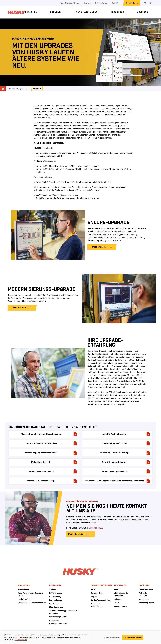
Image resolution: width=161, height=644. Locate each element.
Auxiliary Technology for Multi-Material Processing (65, 612)
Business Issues (120, 606)
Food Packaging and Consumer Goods (31, 594)
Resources (120, 585)
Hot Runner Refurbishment (97, 605)
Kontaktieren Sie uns (78, 534)
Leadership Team (146, 589)
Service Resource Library (101, 600)
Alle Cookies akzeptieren (133, 637)
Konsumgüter (24, 589)
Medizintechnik (24, 599)
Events (116, 603)
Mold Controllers (56, 607)
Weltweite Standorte (143, 594)
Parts (93, 589)
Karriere (87, 3)
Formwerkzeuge (56, 600)
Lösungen (55, 585)
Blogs (116, 589)
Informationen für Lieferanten (121, 594)
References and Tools (58, 624)
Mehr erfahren (99, 247)
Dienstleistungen (16, 89)
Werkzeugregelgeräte (58, 617)
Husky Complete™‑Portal (69, 3)
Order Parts (130, 3)
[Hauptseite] (3, 88)
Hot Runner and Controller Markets (32, 603)
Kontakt (115, 3)
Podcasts (117, 599)
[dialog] (80, 638)
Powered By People (146, 603)
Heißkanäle (54, 604)
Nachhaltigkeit (101, 3)
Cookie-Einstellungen (112, 637)
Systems (53, 589)
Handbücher (54, 620)
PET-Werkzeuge (56, 593)
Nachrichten (144, 599)
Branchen (24, 585)
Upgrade (37, 88)
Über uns (144, 585)
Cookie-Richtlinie (21, 640)
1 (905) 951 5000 (94, 528)
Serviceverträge (97, 593)
